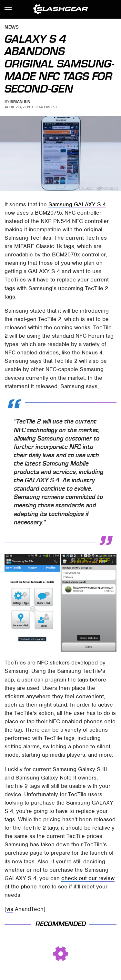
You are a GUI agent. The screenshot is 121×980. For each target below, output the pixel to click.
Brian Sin (20, 102)
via (10, 909)
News (12, 27)
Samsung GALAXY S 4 (77, 204)
